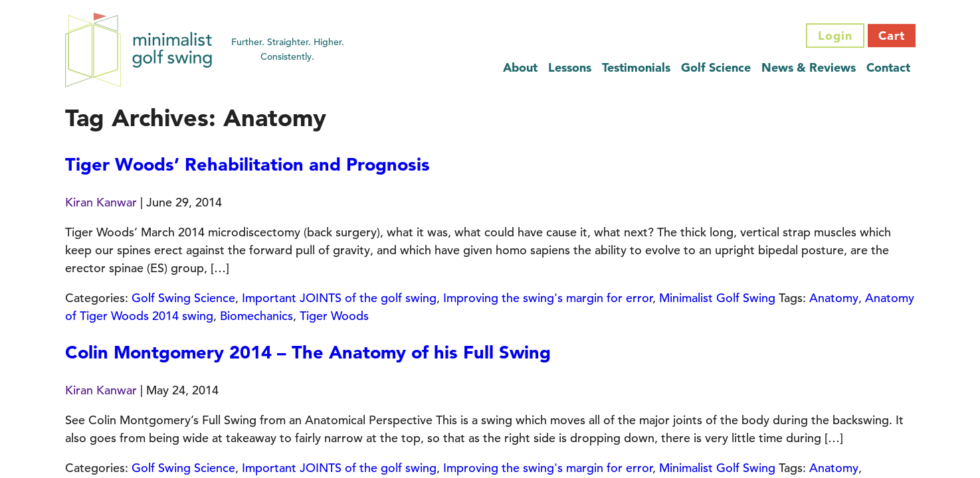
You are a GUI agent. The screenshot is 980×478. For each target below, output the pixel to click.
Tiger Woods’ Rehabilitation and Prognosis (247, 164)
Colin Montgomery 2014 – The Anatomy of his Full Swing (308, 352)
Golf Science (716, 67)
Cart (892, 36)
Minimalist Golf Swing (717, 298)
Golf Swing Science (183, 298)
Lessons (570, 67)
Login (835, 36)
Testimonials (636, 67)
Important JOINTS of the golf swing (339, 298)
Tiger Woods (334, 316)
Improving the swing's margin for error (548, 298)
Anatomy (834, 298)
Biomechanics (256, 316)
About (520, 67)
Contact (888, 67)
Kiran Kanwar (101, 202)
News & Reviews (809, 67)
